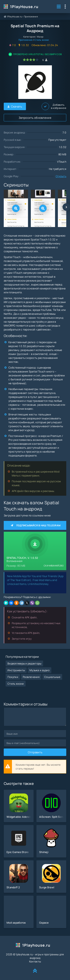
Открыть (61, 176)
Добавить (54, 106)
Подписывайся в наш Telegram (35, 525)
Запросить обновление (35, 118)
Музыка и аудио (39, 670)
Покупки (13, 677)
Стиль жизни (42, 40)
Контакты (35, 961)
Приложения (31, 17)
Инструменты (16, 670)
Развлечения (31, 677)
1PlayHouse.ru (24, 7)
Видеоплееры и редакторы (24, 663)
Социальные (52, 677)
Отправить (35, 752)
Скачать (15, 107)
